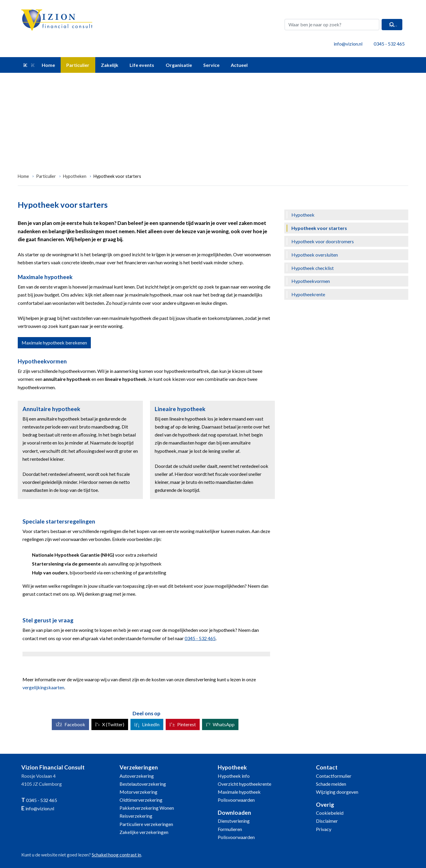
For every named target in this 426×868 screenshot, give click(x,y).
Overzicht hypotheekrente (245, 784)
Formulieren (230, 829)
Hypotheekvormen (311, 281)
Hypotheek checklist (313, 268)
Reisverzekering (136, 816)
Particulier (78, 65)
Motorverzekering (138, 792)
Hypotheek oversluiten (315, 255)
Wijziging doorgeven (337, 792)
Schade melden (331, 784)
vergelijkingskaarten (43, 687)
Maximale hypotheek (239, 792)
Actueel (239, 65)
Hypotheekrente (308, 294)
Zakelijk (110, 65)
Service (211, 65)
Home (39, 65)
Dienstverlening (234, 821)
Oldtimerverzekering (141, 800)
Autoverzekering (137, 776)
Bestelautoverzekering (143, 784)
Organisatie (179, 65)
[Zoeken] (392, 25)
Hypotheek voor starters (117, 176)
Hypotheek (303, 215)
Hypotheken (75, 176)
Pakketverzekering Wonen (147, 808)
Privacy (324, 829)
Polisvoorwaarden (236, 800)
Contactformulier (334, 776)
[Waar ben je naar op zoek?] (332, 25)
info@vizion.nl (348, 44)
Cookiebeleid (330, 813)
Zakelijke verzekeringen (144, 832)
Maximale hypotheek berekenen (54, 343)
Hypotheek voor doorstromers (323, 241)
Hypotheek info (234, 776)
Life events (142, 65)
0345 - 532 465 (389, 44)
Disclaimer (327, 821)
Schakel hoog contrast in (116, 855)
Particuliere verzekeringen (146, 824)
